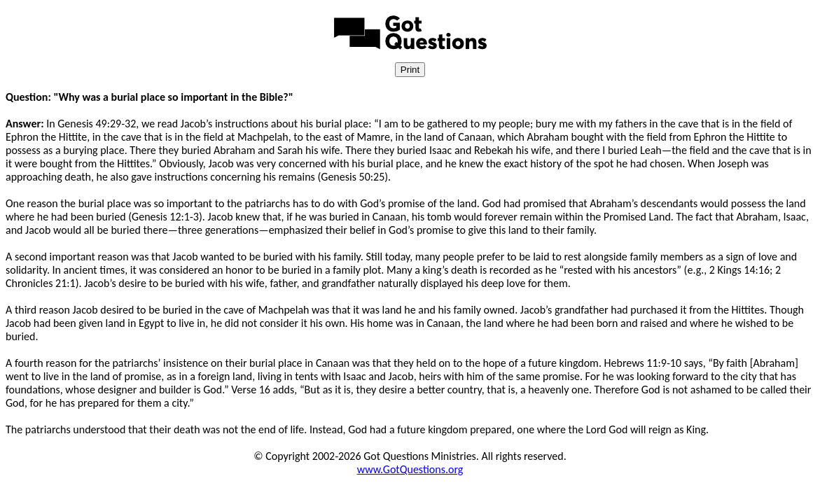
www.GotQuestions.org (410, 469)
